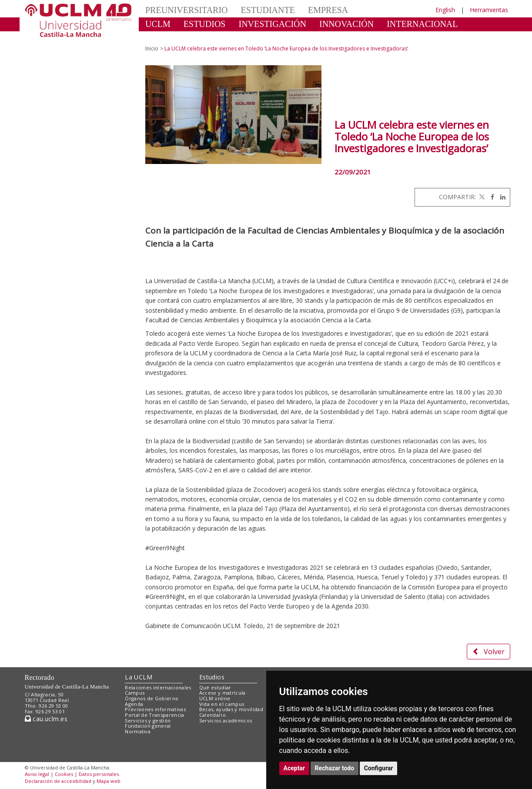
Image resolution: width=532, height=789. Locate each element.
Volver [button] (489, 652)
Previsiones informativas (155, 709)
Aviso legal (37, 774)
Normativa (138, 731)
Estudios (212, 677)
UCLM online (215, 698)
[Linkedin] (501, 197)
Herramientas (489, 10)
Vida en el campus (222, 704)
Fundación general (148, 726)
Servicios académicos (226, 720)
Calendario (212, 715)
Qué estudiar (215, 687)
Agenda (134, 704)
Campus (135, 693)
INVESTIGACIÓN (272, 24)
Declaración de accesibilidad (58, 781)
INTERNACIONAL (422, 24)
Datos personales (99, 774)
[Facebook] (490, 197)
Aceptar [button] (294, 768)
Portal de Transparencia (155, 715)
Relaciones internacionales (158, 687)
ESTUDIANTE (268, 10)
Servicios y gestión (148, 720)
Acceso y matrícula (223, 693)
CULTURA (166, 37)
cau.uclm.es (46, 719)
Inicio (152, 48)
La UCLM (139, 677)
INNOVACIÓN (346, 24)
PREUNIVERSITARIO (187, 10)
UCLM (158, 24)
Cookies (64, 774)
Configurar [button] (379, 768)
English (445, 10)
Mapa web (109, 781)
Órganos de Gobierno (152, 698)
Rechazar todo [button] (335, 768)
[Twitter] (481, 197)
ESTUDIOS (205, 24)
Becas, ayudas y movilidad (231, 709)
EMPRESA (328, 10)
